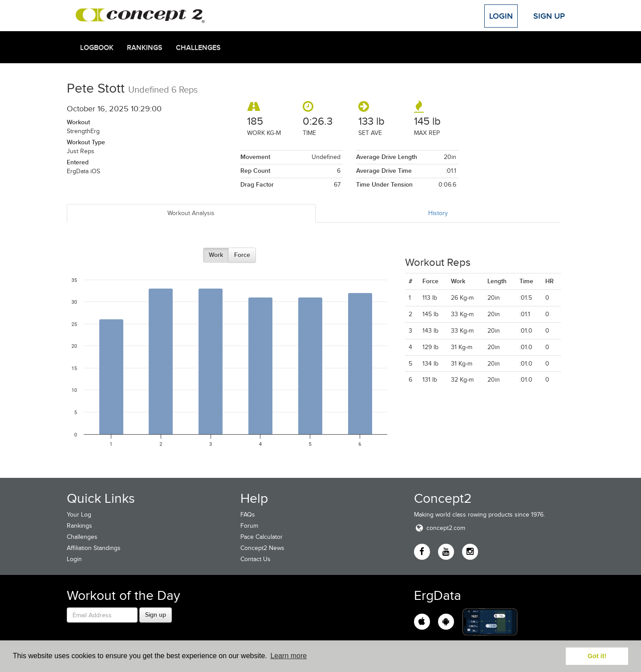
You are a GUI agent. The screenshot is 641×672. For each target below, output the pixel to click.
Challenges (198, 48)
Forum (249, 526)
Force (242, 255)
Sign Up (549, 16)
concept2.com (440, 528)
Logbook (97, 48)
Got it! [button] (597, 656)
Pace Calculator (262, 537)
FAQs (248, 515)
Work (216, 255)
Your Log (79, 515)
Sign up (156, 615)
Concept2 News (262, 548)
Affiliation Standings (94, 548)
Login (501, 16)
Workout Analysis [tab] (191, 213)
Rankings (145, 48)
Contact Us (256, 559)
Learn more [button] (288, 656)
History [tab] (438, 213)
